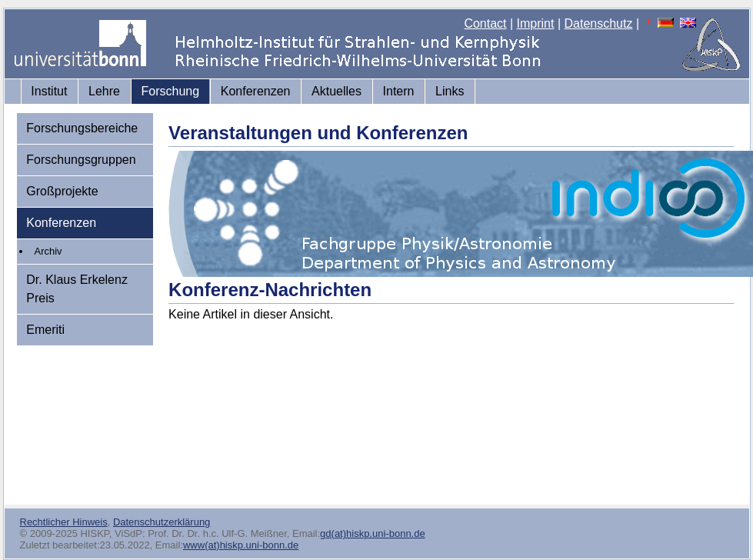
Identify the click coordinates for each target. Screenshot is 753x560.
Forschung (171, 91)
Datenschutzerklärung (162, 522)
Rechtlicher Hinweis (64, 522)
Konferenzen (256, 91)
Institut (49, 91)
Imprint (536, 23)
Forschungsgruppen (81, 160)
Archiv (48, 251)
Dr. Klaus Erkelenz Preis (77, 289)
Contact (485, 23)
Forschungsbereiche (82, 128)
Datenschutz (599, 23)
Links (450, 91)
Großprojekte (62, 191)
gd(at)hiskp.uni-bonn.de (373, 533)
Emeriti (45, 330)
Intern (399, 91)
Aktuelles (337, 91)
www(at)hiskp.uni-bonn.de (241, 545)
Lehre (104, 91)
